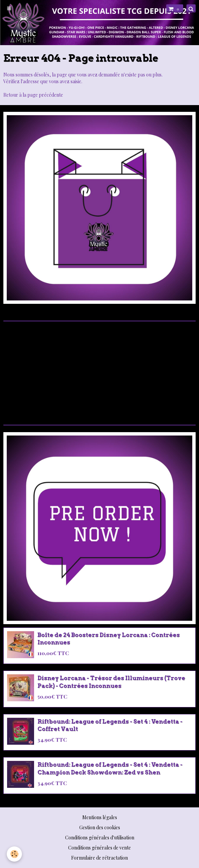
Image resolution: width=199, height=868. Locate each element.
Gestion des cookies (100, 827)
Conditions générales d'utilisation (100, 838)
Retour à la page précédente (33, 95)
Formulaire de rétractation (99, 858)
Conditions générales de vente (99, 848)
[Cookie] (14, 854)
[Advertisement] (99, 369)
